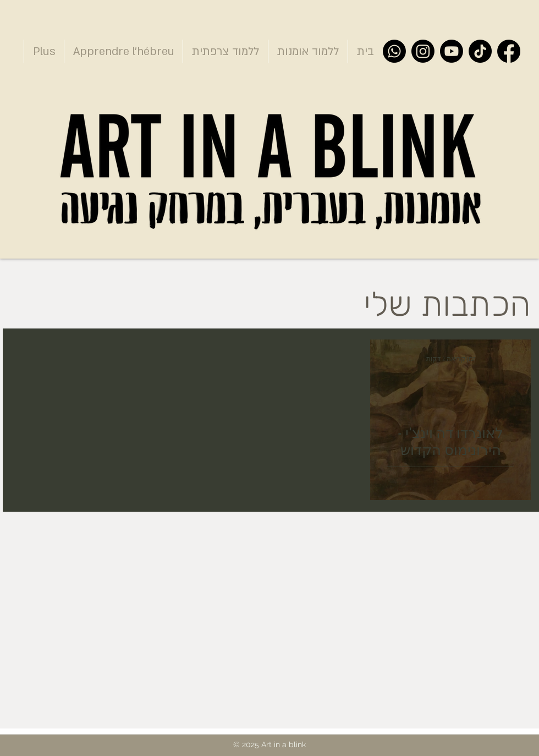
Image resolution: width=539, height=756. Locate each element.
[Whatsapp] (394, 51)
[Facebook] (509, 51)
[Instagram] (423, 51)
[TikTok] (480, 51)
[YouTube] (452, 51)
